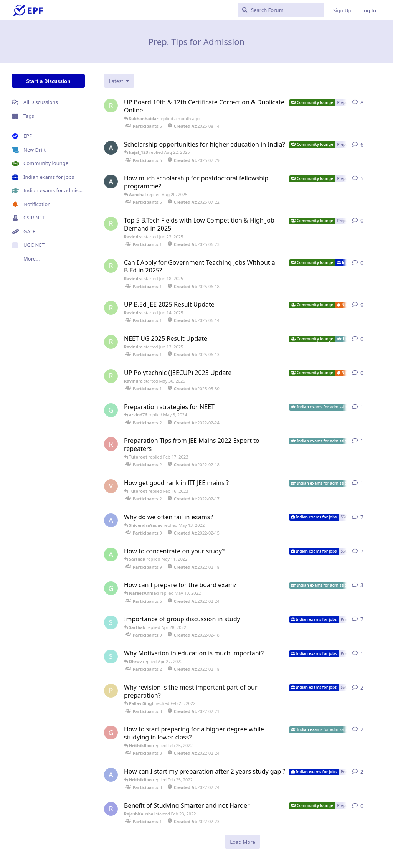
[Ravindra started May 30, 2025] (111, 376)
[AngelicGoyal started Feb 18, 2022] (111, 554)
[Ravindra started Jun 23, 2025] (111, 224)
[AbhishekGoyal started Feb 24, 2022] (111, 775)
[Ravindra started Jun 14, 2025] (111, 308)
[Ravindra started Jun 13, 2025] (111, 342)
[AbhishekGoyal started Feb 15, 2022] (111, 520)
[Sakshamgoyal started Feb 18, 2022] (111, 622)
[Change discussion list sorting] (119, 81)
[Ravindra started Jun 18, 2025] (111, 266)
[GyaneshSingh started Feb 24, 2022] (111, 410)
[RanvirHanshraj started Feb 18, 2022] (111, 444)
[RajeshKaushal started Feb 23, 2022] (111, 809)
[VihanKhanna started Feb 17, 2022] (111, 486)
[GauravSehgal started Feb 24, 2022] (111, 588)
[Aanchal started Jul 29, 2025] (111, 148)
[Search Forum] (281, 10)
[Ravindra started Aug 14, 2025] (111, 106)
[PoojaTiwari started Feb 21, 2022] (111, 691)
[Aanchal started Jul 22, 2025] (111, 182)
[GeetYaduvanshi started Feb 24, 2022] (111, 733)
